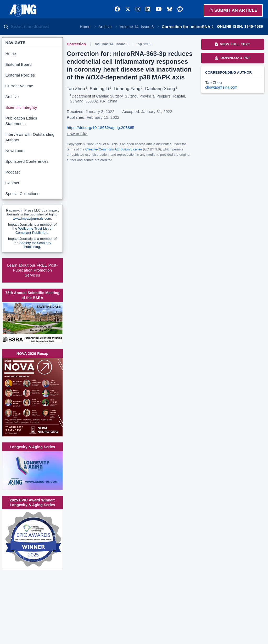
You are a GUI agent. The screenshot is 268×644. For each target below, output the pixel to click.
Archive (105, 27)
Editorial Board (19, 64)
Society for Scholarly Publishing (35, 245)
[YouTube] (159, 9)
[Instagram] (138, 9)
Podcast (13, 172)
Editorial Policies (20, 75)
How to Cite (77, 134)
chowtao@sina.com (221, 87)
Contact (12, 183)
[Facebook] (117, 9)
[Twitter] (128, 9)
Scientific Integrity (21, 107)
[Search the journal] (42, 27)
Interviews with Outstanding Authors (30, 137)
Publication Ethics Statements (21, 121)
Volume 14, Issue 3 (137, 27)
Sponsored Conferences (27, 161)
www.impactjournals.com (32, 218)
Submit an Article (233, 10)
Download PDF (233, 58)
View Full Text (233, 44)
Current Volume (19, 86)
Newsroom (15, 151)
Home (85, 27)
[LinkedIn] (148, 9)
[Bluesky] (170, 9)
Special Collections (23, 194)
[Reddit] (180, 9)
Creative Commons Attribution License (114, 149)
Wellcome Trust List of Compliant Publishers (34, 231)
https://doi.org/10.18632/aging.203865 (100, 128)
